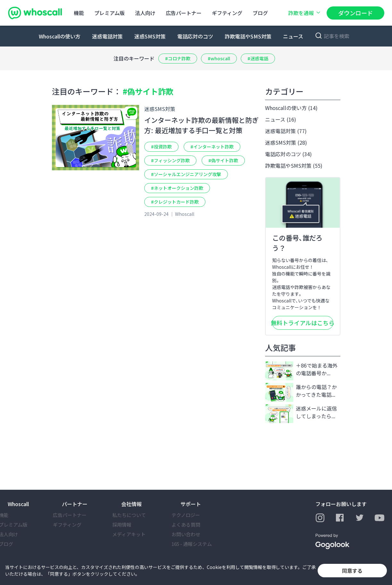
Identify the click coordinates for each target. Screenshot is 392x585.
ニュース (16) (281, 119)
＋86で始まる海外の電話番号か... (301, 371)
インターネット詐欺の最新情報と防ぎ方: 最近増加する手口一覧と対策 (201, 125)
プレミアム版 (109, 13)
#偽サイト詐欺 (223, 160)
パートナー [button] (75, 504)
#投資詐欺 (161, 147)
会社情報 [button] (131, 504)
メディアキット (138, 534)
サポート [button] (191, 504)
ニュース (293, 36)
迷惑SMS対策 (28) (286, 142)
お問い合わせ (195, 534)
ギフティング (227, 13)
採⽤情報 (131, 525)
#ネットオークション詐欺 (177, 188)
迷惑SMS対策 (150, 36)
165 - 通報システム (201, 544)
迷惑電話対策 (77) (286, 131)
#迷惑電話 (258, 58)
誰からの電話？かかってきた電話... (301, 392)
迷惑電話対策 (107, 36)
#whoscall (219, 58)
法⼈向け (145, 13)
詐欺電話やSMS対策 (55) (294, 165)
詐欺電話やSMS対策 (248, 36)
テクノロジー (195, 515)
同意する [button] (352, 571)
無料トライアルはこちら (303, 323)
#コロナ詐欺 (178, 58)
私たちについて (138, 515)
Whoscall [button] (18, 504)
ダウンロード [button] (355, 13)
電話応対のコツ (195, 36)
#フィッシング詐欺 (170, 160)
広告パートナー (184, 13)
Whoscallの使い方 (60, 36)
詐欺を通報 (305, 13)
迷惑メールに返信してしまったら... (301, 414)
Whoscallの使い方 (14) (291, 108)
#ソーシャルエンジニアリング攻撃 (186, 174)
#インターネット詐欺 (212, 147)
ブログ (260, 13)
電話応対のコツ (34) (288, 154)
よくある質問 (195, 525)
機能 (79, 13)
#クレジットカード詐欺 (175, 202)
